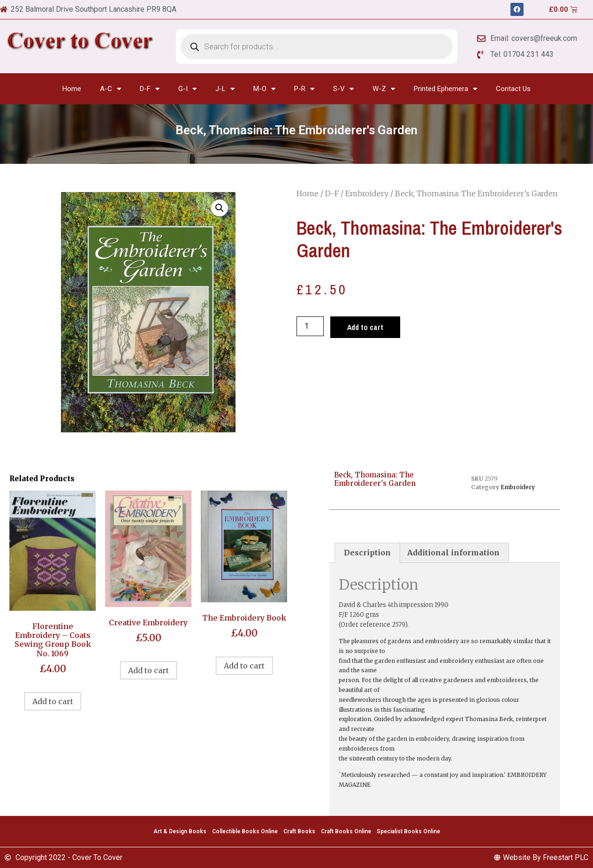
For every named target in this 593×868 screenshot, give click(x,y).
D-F (150, 89)
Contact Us (513, 89)
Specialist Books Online (408, 831)
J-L (225, 89)
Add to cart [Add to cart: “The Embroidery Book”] (244, 666)
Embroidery (367, 193)
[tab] (367, 553)
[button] (220, 208)
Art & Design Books (180, 831)
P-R (304, 89)
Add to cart (365, 327)
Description (367, 553)
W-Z (384, 89)
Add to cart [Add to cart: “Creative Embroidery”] (148, 670)
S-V (343, 89)
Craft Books (299, 831)
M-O (264, 89)
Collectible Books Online (245, 831)
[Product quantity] (310, 326)
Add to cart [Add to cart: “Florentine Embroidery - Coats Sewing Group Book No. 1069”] (53, 701)
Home (72, 89)
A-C (110, 89)
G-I (187, 89)
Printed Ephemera (445, 89)
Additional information (453, 553)
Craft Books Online (346, 831)
